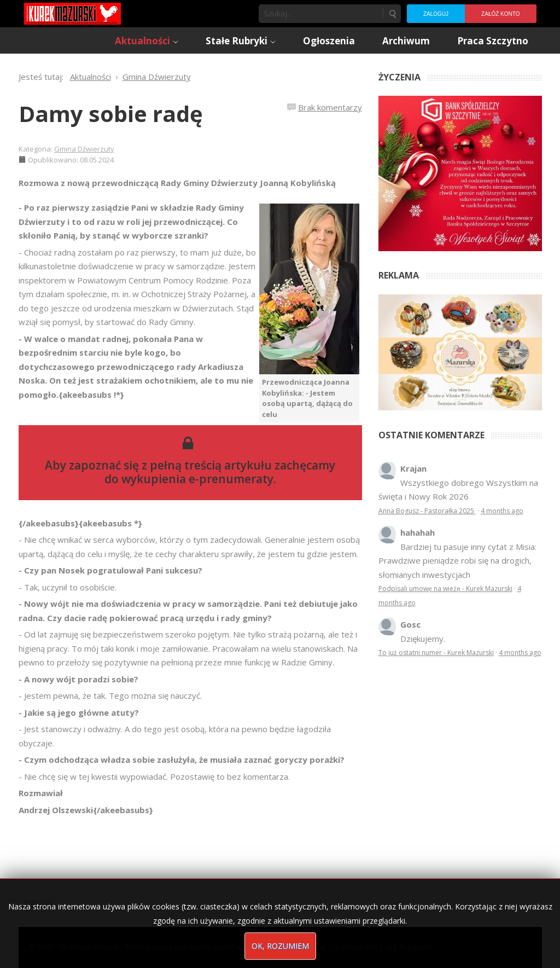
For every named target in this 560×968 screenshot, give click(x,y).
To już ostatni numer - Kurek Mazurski (436, 653)
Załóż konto (500, 14)
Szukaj (392, 14)
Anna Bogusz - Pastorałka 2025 (427, 511)
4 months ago (502, 511)
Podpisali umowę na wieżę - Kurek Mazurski (445, 589)
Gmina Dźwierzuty (84, 149)
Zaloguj (436, 14)
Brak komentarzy (330, 107)
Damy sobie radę (111, 114)
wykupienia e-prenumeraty (197, 479)
